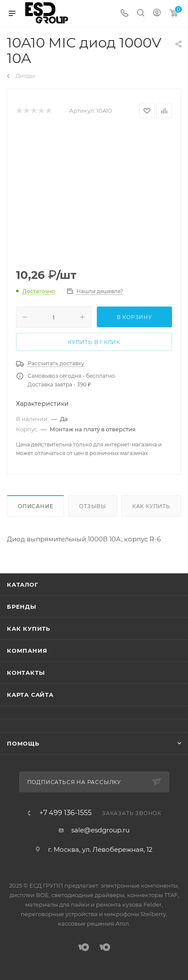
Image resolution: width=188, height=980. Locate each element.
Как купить (151, 506)
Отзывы (93, 506)
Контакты (26, 673)
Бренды (22, 607)
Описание (35, 506)
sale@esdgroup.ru (100, 830)
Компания (27, 651)
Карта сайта (30, 695)
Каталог (23, 585)
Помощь (23, 743)
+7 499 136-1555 (65, 813)
